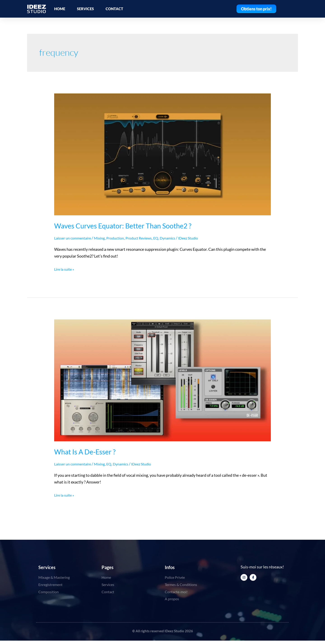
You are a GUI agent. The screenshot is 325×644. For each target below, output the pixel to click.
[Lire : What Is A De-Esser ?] (162, 380)
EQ (168, 238)
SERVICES (85, 9)
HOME (60, 9)
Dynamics (181, 238)
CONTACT (114, 9)
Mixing (105, 238)
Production (123, 238)
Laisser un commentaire (75, 238)
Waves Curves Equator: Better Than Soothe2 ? (123, 226)
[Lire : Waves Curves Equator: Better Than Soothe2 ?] (162, 154)
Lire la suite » (65, 269)
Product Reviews (149, 238)
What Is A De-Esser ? (85, 452)
